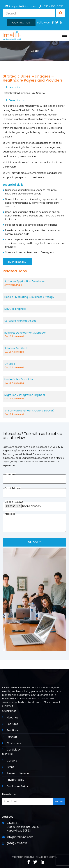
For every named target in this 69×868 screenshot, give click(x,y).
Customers (14, 743)
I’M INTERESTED (17, 262)
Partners (12, 737)
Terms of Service (18, 773)
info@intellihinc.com (21, 6)
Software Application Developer (34, 283)
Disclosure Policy (17, 786)
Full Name (10, 474)
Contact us (21, 22)
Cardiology (14, 750)
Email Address (13, 488)
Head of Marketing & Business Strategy (29, 297)
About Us (13, 718)
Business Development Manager (34, 334)
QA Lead (34, 366)
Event (10, 767)
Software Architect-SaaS (20, 321)
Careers (12, 761)
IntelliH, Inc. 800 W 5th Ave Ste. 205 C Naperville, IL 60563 (23, 827)
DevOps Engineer (15, 309)
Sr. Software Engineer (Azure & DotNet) (34, 412)
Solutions (13, 730)
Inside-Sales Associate (34, 381)
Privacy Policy (15, 780)
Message (10, 514)
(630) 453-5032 (51, 6)
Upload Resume (14, 502)
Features (12, 724)
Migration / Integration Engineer (34, 397)
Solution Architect (34, 350)
